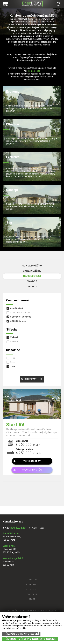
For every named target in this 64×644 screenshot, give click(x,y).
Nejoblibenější (32, 276)
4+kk (12, 358)
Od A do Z (32, 281)
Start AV (15, 425)
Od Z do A (32, 286)
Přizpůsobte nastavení (21, 634)
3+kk (13, 367)
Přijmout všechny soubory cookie (30, 639)
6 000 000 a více (18, 321)
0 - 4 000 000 (16, 308)
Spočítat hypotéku (32, 470)
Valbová (14, 337)
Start (32, 599)
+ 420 (14, 528)
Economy (32, 580)
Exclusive (32, 589)
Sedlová (14, 342)
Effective (32, 585)
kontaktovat (34, 71)
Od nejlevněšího (32, 266)
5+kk (12, 362)
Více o (32, 461)
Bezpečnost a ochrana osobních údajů (32, 610)
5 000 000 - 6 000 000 (21, 317)
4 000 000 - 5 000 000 (20, 313)
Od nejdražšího (32, 271)
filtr (33, 379)
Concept (32, 594)
